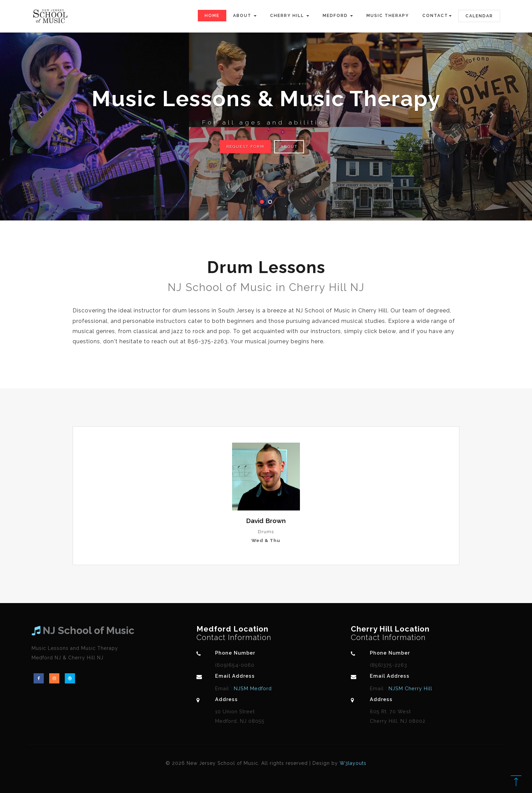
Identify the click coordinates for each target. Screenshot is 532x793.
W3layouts (353, 763)
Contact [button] (437, 16)
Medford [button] (338, 16)
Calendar (479, 16)
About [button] (245, 16)
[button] (40, 110)
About (290, 147)
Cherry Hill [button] (290, 16)
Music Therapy (388, 16)
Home (212, 16)
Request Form (246, 147)
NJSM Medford (252, 688)
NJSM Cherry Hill (410, 688)
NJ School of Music (83, 630)
